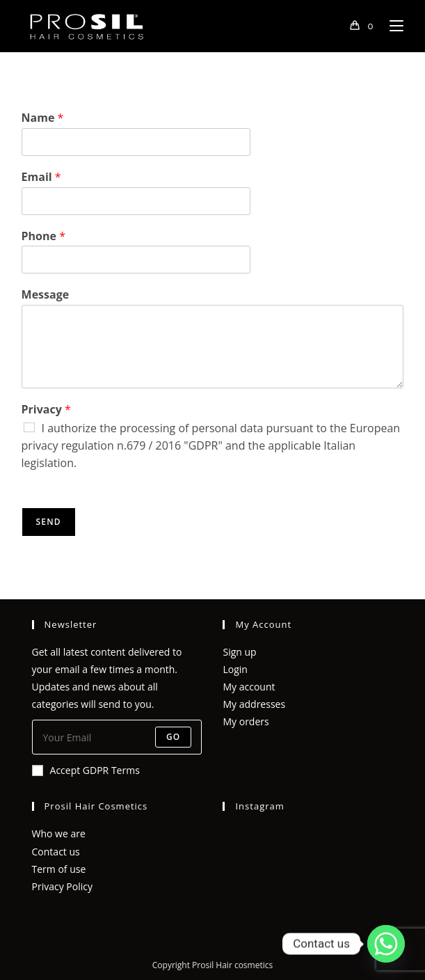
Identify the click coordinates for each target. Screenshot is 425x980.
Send (49, 522)
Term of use (59, 869)
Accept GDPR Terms (86, 770)
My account (249, 687)
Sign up (239, 652)
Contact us (56, 852)
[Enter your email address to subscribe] (117, 737)
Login (235, 669)
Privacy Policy (62, 886)
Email (41, 177)
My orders (246, 721)
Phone (43, 236)
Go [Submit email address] (174, 737)
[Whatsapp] (386, 944)
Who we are (59, 833)
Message (46, 295)
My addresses (254, 704)
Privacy (46, 410)
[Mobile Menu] (391, 26)
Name (43, 118)
